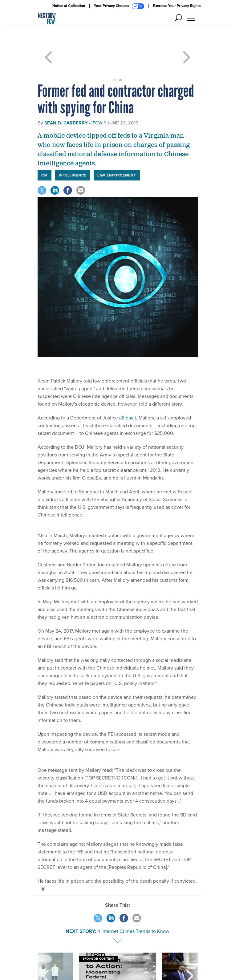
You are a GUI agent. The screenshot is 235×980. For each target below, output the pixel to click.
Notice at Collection (69, 6)
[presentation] (45, 954)
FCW (97, 101)
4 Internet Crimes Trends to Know (133, 909)
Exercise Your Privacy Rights (177, 6)
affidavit (128, 396)
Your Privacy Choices (119, 6)
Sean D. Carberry (66, 101)
